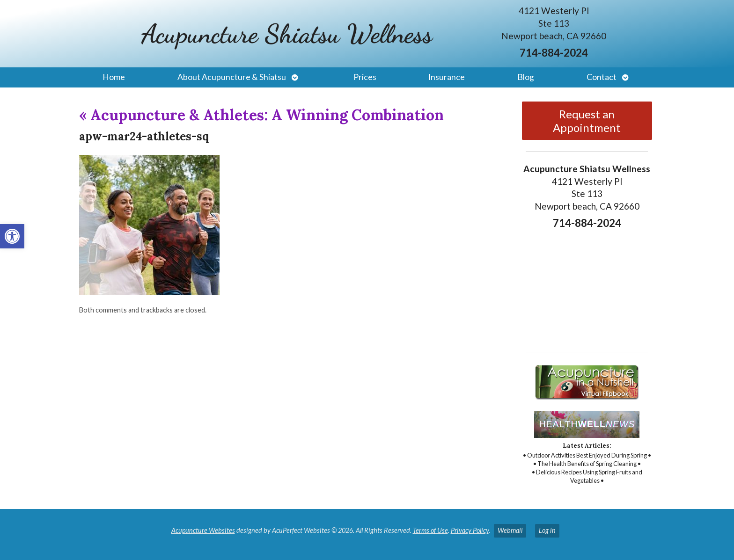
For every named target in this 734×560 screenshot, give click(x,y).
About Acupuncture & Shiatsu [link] (232, 77)
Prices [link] (365, 77)
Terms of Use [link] (430, 530)
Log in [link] (547, 530)
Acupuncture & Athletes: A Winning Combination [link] (261, 115)
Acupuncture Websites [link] (203, 530)
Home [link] (114, 77)
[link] (12, 236)
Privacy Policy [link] (470, 530)
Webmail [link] (510, 530)
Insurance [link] (447, 77)
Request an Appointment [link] (587, 121)
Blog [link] (526, 77)
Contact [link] (602, 77)
